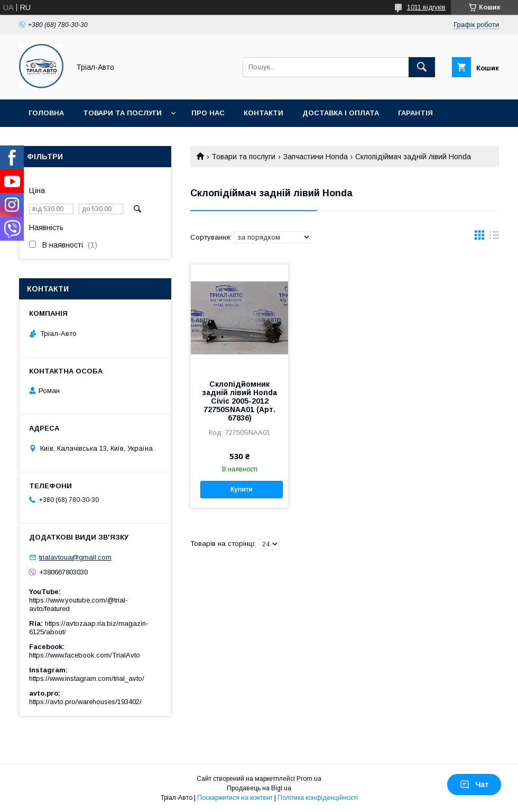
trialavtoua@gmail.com (75, 557)
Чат (474, 784)
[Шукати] (422, 67)
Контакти (263, 113)
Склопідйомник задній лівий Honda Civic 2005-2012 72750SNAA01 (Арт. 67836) (240, 401)
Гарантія (415, 113)
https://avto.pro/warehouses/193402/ (85, 702)
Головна (46, 113)
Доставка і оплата (341, 113)
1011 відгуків (426, 7)
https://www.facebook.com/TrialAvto (85, 655)
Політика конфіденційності (318, 798)
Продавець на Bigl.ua (259, 788)
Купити (242, 489)
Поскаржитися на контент (235, 798)
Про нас (208, 113)
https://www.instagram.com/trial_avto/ (87, 678)
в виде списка (494, 238)
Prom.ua (309, 779)
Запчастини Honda (316, 157)
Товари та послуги (122, 113)
